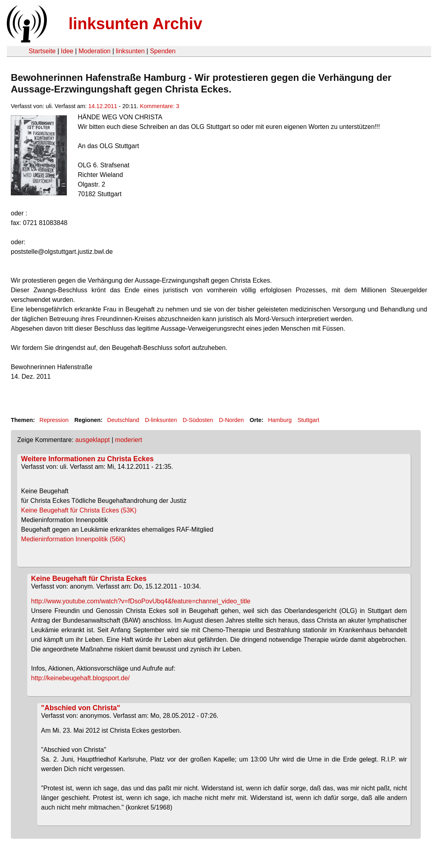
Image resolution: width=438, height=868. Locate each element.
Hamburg (280, 420)
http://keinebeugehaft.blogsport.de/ (80, 678)
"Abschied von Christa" (81, 708)
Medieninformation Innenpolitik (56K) (87, 539)
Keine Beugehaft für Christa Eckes (89, 579)
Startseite (42, 51)
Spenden (163, 51)
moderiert (129, 440)
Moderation (94, 51)
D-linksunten (161, 420)
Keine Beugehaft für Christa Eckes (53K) (92, 510)
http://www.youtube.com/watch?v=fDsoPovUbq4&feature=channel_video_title (141, 601)
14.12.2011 (103, 106)
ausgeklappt (92, 440)
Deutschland (123, 420)
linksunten (130, 51)
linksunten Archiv (135, 24)
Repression (54, 420)
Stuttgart (308, 420)
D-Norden (231, 420)
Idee (67, 51)
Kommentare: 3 (159, 106)
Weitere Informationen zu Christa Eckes (87, 459)
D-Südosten (198, 420)
